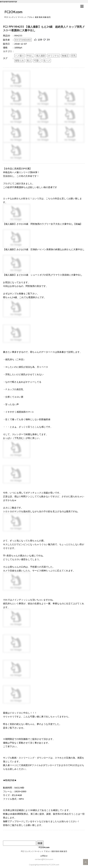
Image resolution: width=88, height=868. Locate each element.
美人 (29, 61)
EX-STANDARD (23, 40)
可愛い (37, 61)
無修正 (65, 56)
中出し (30, 56)
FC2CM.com (13, 12)
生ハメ (47, 61)
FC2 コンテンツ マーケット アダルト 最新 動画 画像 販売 (44, 851)
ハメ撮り (20, 56)
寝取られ (20, 61)
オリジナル (54, 56)
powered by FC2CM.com (49, 865)
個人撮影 (41, 56)
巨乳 (74, 56)
